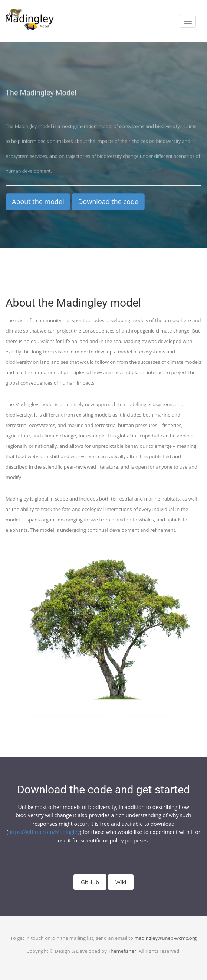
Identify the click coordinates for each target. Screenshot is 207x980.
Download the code (108, 201)
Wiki (121, 882)
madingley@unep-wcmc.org (165, 938)
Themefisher (122, 951)
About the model (38, 201)
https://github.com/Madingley (44, 832)
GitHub (90, 882)
